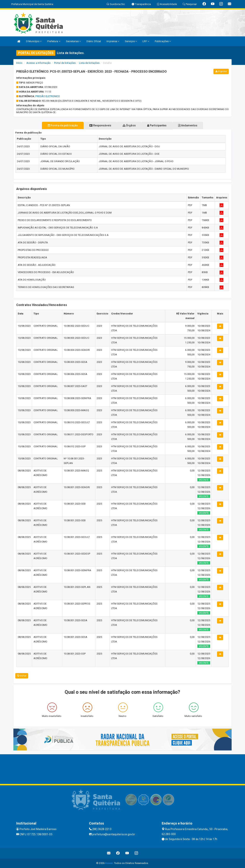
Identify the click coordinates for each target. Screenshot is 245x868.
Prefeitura (54, 41)
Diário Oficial (94, 41)
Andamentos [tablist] (197, 125)
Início (19, 63)
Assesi (109, 863)
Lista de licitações (89, 63)
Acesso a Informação (39, 63)
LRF (146, 41)
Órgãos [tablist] (129, 125)
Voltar (22, 676)
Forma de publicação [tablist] (54, 125)
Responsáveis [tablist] (96, 125)
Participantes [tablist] (162, 125)
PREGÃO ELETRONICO (48, 96)
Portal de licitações (65, 63)
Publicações (163, 41)
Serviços (131, 41)
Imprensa (113, 41)
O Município (34, 41)
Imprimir (221, 71)
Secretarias (73, 41)
